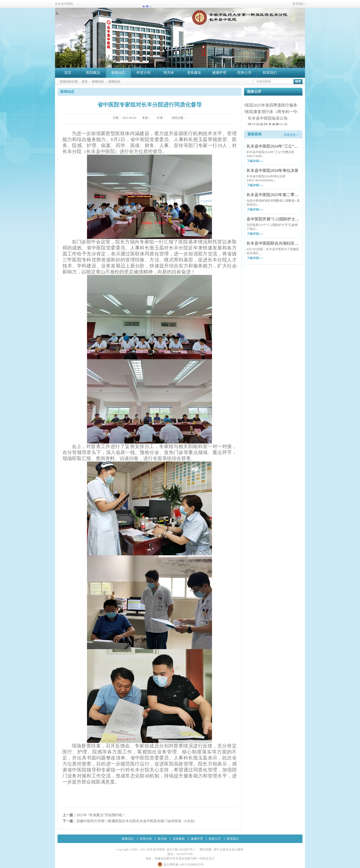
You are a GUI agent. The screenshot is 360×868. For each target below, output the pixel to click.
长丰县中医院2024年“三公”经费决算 (278, 146)
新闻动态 (98, 82)
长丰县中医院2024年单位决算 (272, 170)
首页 (68, 73)
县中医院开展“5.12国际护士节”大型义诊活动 (286, 219)
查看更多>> (291, 135)
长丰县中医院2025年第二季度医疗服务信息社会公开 (292, 195)
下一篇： (130, 821)
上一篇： (94, 815)
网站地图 (205, 849)
